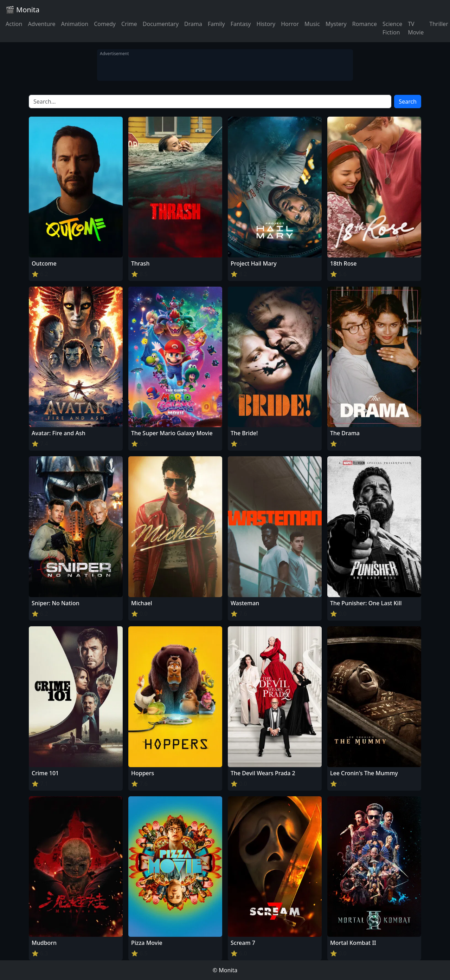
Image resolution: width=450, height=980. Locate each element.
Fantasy (241, 24)
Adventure (41, 24)
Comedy (105, 24)
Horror (290, 24)
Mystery (336, 24)
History (266, 24)
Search (408, 102)
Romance (365, 24)
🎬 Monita (22, 10)
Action (14, 24)
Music (312, 24)
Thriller (439, 24)
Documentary (161, 24)
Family (216, 24)
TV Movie (416, 28)
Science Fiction (392, 28)
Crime (129, 24)
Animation (75, 24)
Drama (193, 24)
